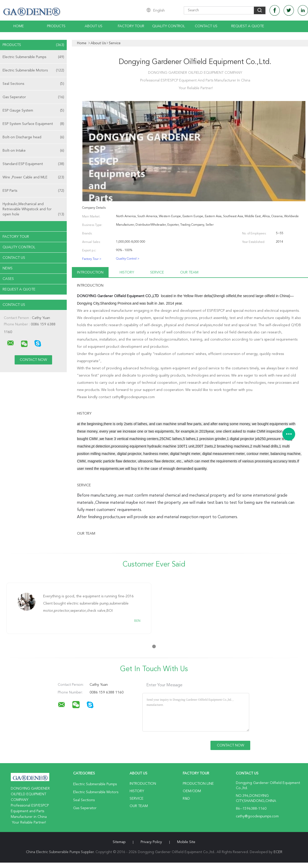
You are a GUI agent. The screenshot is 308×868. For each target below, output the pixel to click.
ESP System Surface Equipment (33, 124)
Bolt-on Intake (33, 151)
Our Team (189, 272)
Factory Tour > (92, 259)
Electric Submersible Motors (33, 70)
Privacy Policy (151, 842)
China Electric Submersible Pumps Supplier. (61, 852)
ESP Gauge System (33, 111)
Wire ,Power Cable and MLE (33, 177)
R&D (186, 799)
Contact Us (206, 26)
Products (56, 26)
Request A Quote (248, 26)
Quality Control (169, 26)
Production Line (198, 784)
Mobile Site (186, 842)
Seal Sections (33, 84)
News (8, 268)
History (127, 272)
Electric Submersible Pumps (33, 57)
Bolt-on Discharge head (33, 137)
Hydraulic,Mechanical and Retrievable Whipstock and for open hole (33, 210)
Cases (8, 279)
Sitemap (119, 842)
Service (157, 272)
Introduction (90, 272)
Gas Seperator (33, 97)
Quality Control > (128, 259)
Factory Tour (131, 26)
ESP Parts (33, 191)
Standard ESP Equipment (33, 164)
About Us (94, 26)
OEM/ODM (192, 791)
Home (19, 26)
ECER (278, 852)
